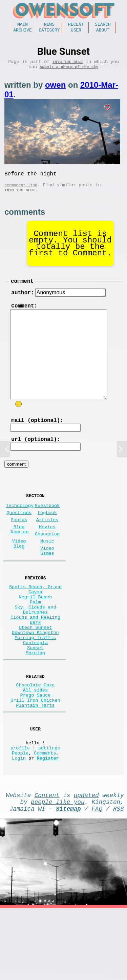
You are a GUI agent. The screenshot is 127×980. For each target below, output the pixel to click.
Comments (45, 818)
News (49, 25)
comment (22, 291)
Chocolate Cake (35, 738)
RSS (119, 879)
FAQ (97, 879)
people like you (58, 871)
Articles (47, 543)
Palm (35, 639)
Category (49, 32)
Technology (20, 526)
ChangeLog (47, 560)
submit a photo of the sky (69, 71)
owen (55, 90)
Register (48, 824)
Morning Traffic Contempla (35, 687)
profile (20, 811)
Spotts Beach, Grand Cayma (35, 623)
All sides (35, 744)
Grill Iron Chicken (35, 757)
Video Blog (19, 572)
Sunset (35, 697)
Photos (19, 543)
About (103, 32)
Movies (47, 552)
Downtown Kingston (35, 677)
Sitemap (68, 879)
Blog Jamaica (19, 555)
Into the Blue (68, 65)
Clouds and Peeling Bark (35, 661)
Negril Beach (35, 632)
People (20, 818)
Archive (23, 32)
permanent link (21, 192)
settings (49, 811)
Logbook (47, 535)
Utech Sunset (35, 671)
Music (47, 569)
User (76, 32)
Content (47, 862)
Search (103, 25)
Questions (19, 535)
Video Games (47, 580)
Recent (76, 25)
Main (23, 25)
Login (19, 824)
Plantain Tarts (35, 763)
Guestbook (47, 526)
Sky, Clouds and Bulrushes (35, 648)
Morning (35, 703)
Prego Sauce (36, 751)
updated (86, 862)
